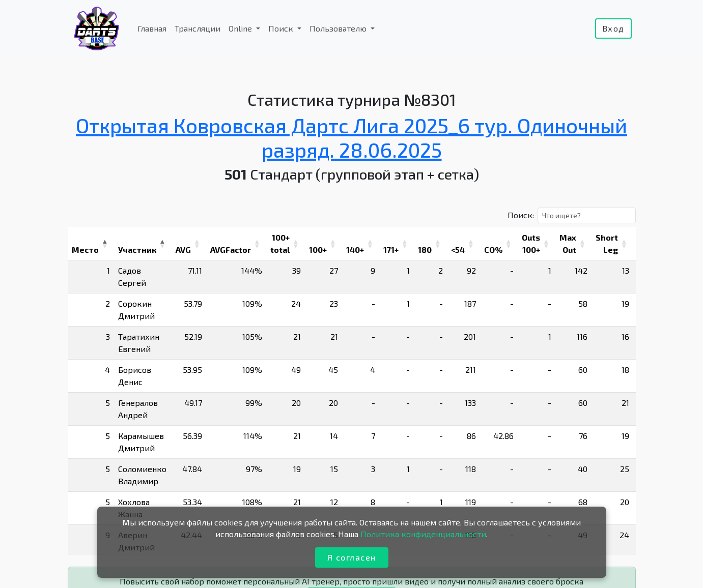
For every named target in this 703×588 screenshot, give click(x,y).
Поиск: (521, 215)
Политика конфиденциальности (423, 534)
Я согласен (352, 557)
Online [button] (241, 28)
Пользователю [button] (339, 28)
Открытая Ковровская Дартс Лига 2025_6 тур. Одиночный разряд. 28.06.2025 (351, 137)
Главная (152, 28)
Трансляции (198, 28)
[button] (105, 244)
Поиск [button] (282, 28)
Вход (613, 28)
